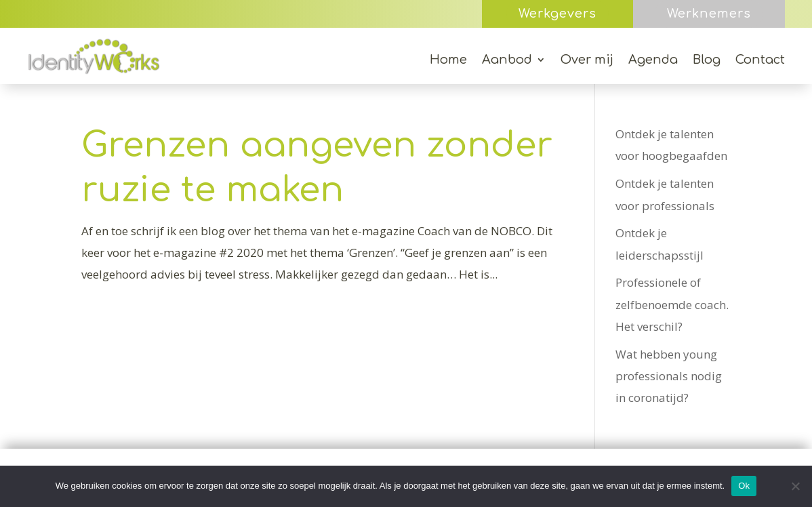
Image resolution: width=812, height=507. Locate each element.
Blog (707, 61)
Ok (744, 486)
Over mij (587, 61)
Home (448, 61)
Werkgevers (557, 14)
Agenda (653, 61)
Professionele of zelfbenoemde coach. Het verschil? (672, 304)
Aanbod (507, 61)
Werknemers (709, 14)
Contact (760, 61)
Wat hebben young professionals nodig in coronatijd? (669, 376)
